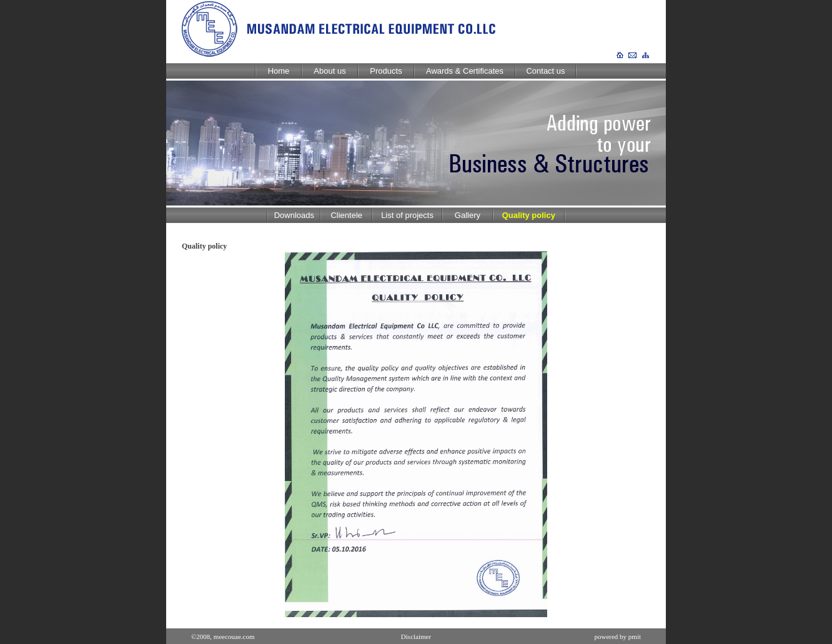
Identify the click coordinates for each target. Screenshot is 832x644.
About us (329, 71)
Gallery (468, 215)
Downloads (294, 215)
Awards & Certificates (465, 71)
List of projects (407, 215)
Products (386, 71)
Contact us (545, 71)
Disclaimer (416, 637)
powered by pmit (617, 637)
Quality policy (529, 215)
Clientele (346, 215)
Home (279, 71)
